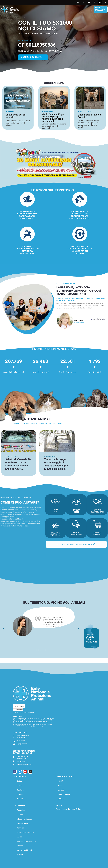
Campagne (62, 799)
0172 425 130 (21, 761)
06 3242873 (21, 741)
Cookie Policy (19, 709)
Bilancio (20, 799)
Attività (60, 781)
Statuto (19, 781)
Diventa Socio (22, 823)
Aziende (20, 846)
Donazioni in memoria (25, 832)
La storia (20, 794)
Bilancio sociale (64, 794)
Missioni (61, 790)
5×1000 (20, 815)
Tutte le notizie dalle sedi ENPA (68, 809)
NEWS (59, 806)
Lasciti (19, 837)
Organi (19, 786)
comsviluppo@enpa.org (25, 764)
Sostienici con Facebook (26, 841)
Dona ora (20, 828)
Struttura (20, 790)
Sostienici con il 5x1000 (33, 57)
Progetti (61, 786)
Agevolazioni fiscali (24, 850)
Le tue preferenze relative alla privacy (23, 712)
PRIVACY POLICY (19, 706)
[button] (91, 11)
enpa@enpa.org (22, 744)
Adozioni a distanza (24, 819)
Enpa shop (21, 810)
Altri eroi (20, 855)
